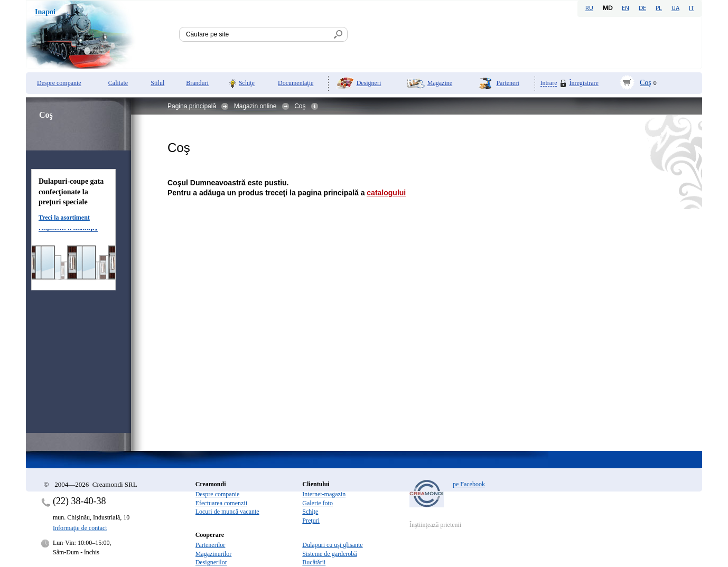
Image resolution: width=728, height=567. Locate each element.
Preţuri (311, 521)
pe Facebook (469, 484)
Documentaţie (296, 83)
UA (675, 8)
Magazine (440, 83)
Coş (646, 83)
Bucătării (314, 562)
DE (642, 8)
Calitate (118, 83)
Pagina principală (192, 106)
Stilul (157, 83)
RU (589, 8)
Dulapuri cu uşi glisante (332, 545)
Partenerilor (211, 545)
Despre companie (59, 83)
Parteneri (507, 83)
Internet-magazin (324, 494)
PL (659, 8)
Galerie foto (318, 503)
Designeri (369, 83)
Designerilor (211, 562)
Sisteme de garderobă (329, 554)
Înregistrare (584, 83)
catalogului (386, 193)
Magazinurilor (214, 554)
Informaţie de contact (80, 528)
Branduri (197, 83)
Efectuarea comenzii (221, 503)
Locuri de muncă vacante (227, 512)
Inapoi (45, 12)
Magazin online (255, 106)
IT (691, 8)
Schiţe (247, 83)
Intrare (549, 83)
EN (626, 8)
